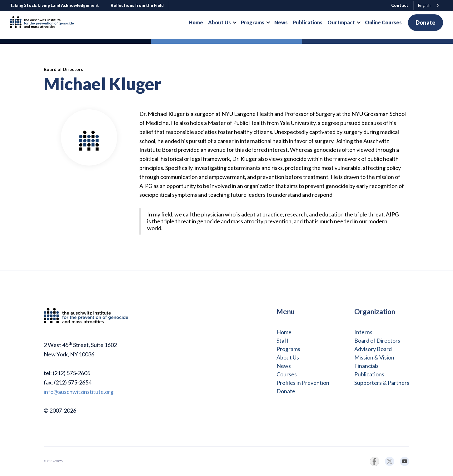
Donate (426, 22)
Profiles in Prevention (303, 383)
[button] (222, 22)
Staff (283, 340)
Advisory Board (373, 349)
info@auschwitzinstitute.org (79, 392)
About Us (288, 357)
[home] (44, 23)
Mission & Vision (374, 357)
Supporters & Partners (382, 383)
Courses (287, 374)
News (284, 366)
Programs (288, 349)
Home (284, 332)
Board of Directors (377, 340)
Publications (369, 374)
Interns (363, 332)
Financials (366, 366)
